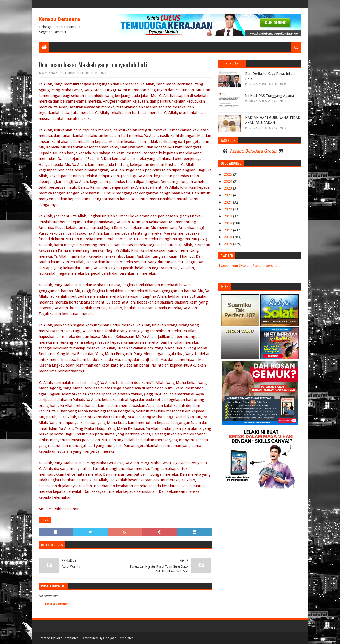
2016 (228, 237)
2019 (228, 216)
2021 (228, 202)
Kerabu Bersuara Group (253, 151)
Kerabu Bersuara (59, 19)
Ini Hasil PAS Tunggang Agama (269, 96)
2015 (228, 244)
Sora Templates (67, 638)
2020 (228, 209)
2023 (228, 188)
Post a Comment (58, 604)
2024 (228, 181)
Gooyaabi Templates (118, 638)
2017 (228, 230)
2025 (228, 174)
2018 (228, 223)
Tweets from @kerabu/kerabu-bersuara (249, 266)
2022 (228, 195)
